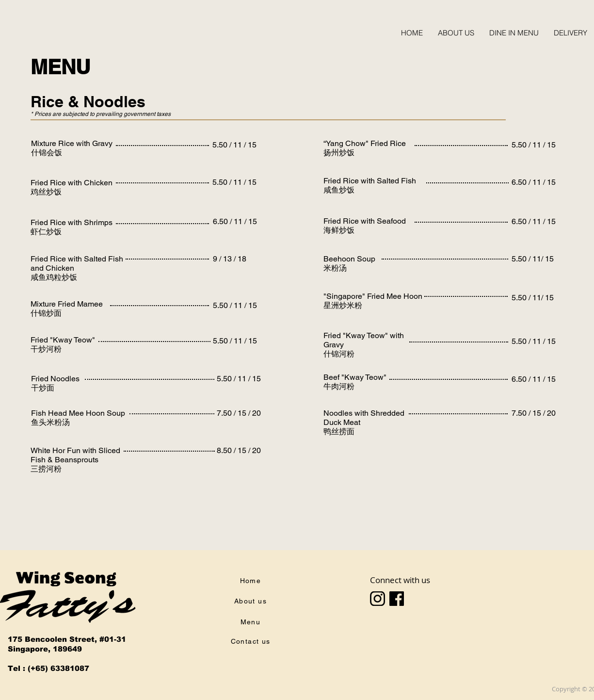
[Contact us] (252, 641)
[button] (514, 33)
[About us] (252, 601)
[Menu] (252, 622)
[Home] (252, 581)
